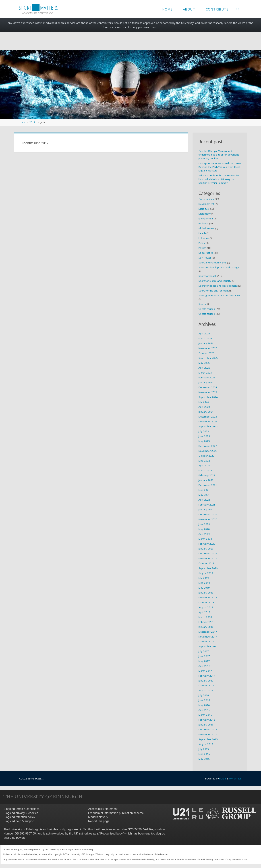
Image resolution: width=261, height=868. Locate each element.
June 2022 (204, 461)
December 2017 (208, 632)
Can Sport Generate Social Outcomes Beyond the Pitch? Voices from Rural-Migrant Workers (220, 167)
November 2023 (208, 422)
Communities (206, 199)
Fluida (222, 779)
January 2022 (206, 480)
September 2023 (208, 426)
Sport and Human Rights (212, 263)
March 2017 (205, 671)
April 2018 (204, 612)
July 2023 (204, 431)
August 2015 (206, 744)
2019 (32, 122)
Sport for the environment (214, 291)
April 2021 (204, 500)
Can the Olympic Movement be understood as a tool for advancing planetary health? (219, 155)
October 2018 (206, 602)
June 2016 (204, 700)
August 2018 (206, 607)
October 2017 (206, 641)
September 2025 (208, 358)
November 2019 (208, 558)
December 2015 (208, 729)
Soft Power (205, 258)
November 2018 (208, 597)
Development (206, 204)
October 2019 (206, 563)
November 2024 (208, 392)
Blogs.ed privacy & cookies (21, 813)
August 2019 (206, 573)
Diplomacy (205, 214)
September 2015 (208, 739)
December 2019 (208, 553)
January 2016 (206, 725)
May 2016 (204, 705)
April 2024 (204, 407)
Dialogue (204, 209)
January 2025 (206, 382)
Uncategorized (207, 314)
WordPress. (235, 779)
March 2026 (205, 338)
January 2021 (206, 510)
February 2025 (207, 378)
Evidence (203, 223)
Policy (202, 243)
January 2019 (206, 593)
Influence (204, 238)
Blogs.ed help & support (19, 821)
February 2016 (207, 720)
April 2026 (204, 334)
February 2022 (207, 475)
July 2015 (204, 749)
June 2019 (204, 583)
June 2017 (204, 656)
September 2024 (208, 397)
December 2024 (208, 387)
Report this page (99, 821)
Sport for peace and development (218, 286)
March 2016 (205, 715)
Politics (202, 248)
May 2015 (204, 759)
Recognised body (111, 833)
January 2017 (206, 681)
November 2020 (208, 519)
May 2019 (204, 588)
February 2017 (207, 676)
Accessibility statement (103, 809)
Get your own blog (83, 849)
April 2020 (204, 534)
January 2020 (206, 549)
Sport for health (208, 276)
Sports (202, 304)
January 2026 (206, 343)
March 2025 (205, 373)
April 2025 (204, 368)
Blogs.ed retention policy (19, 817)
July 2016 (204, 695)
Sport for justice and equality (215, 281)
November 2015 (208, 734)
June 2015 (204, 754)
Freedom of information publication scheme (116, 813)
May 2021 (204, 495)
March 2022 (205, 470)
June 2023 (204, 436)
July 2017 (204, 651)
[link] (238, 9)
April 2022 (204, 466)
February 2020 (207, 544)
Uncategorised (207, 309)
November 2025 (208, 348)
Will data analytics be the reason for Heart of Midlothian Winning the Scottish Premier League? (219, 179)
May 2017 (204, 661)
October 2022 (206, 456)
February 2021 (207, 505)
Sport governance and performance (219, 295)
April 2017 (204, 666)
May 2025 (204, 363)
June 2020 (204, 524)
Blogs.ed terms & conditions (22, 809)
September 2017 (208, 646)
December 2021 (208, 485)
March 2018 (205, 617)
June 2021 (204, 490)
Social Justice (206, 253)
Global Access (206, 228)
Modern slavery (98, 817)
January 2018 (206, 627)
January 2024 (206, 412)
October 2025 (206, 353)
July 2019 (204, 578)
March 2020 (205, 539)
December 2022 (208, 446)
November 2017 (208, 637)
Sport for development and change (219, 267)
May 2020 (204, 529)
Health (202, 233)
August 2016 (206, 690)
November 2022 (208, 451)
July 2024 (204, 402)
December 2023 (208, 417)
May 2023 (204, 441)
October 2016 (206, 685)
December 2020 (208, 514)
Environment (206, 219)
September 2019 (208, 568)
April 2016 (204, 710)
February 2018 (207, 622)
